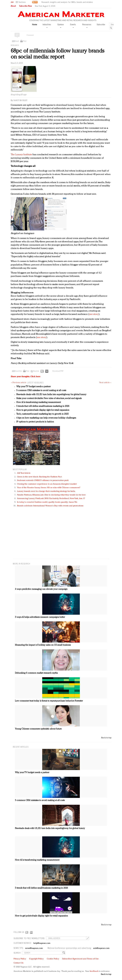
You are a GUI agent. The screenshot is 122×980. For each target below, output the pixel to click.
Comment (30, 35)
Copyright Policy (36, 959)
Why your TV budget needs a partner (33, 387)
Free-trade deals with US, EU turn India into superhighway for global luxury (51, 395)
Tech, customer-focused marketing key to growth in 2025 (42, 414)
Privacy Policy (20, 959)
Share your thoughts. (26, 377)
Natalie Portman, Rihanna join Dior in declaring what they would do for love (51, 495)
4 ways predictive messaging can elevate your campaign (41, 589)
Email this (18, 371)
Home (35, 24)
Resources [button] (87, 25)
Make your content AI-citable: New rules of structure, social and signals (49, 398)
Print (25, 41)
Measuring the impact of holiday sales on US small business (43, 645)
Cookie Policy (53, 959)
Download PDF (58, 371)
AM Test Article (24, 473)
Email (17, 41)
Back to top (106, 738)
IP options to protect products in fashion (35, 422)
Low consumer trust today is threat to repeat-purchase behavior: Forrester (49, 701)
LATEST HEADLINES (35, 383)
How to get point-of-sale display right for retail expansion (43, 410)
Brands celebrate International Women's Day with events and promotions (50, 506)
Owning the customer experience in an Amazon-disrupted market (47, 484)
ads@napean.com (101, 948)
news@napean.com (34, 948)
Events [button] (73, 25)
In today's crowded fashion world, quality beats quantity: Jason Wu (47, 502)
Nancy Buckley (20, 101)
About (13, 6)
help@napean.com (42, 943)
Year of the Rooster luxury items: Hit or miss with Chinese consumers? (49, 488)
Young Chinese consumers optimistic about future (38, 729)
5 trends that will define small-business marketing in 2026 (43, 406)
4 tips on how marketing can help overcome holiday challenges (46, 418)
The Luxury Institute (21, 155)
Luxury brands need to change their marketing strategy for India (46, 491)
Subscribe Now (25, 6)
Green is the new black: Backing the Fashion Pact (39, 477)
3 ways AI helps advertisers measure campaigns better (40, 617)
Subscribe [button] (101, 24)
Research (15, 45)
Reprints (36, 371)
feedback (94, 971)
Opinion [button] (61, 25)
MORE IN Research (21, 563)
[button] (21, 2)
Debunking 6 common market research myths (36, 673)
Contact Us (18, 963)
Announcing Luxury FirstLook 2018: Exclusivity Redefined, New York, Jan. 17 (51, 499)
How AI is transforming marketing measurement (39, 402)
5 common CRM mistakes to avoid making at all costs (41, 391)
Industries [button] (47, 25)
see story (94, 314)
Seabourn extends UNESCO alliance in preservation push (43, 480)
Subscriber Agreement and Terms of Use (80, 959)
